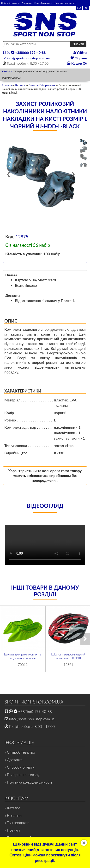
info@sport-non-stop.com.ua (26, 58)
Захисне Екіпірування (42, 85)
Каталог (20, 85)
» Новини (12, 830)
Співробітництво (10, 3)
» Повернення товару (22, 775)
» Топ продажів (17, 823)
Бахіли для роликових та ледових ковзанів (23, 656)
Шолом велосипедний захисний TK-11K (68, 656)
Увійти (80, 52)
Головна (7, 85)
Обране (79, 58)
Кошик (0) (77, 63)
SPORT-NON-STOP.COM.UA (34, 702)
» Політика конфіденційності (28, 782)
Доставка (27, 3)
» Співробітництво (20, 752)
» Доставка (14, 760)
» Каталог (12, 808)
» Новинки (13, 815)
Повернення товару (65, 3)
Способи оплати (43, 3)
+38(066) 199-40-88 (24, 52)
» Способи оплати (20, 767)
